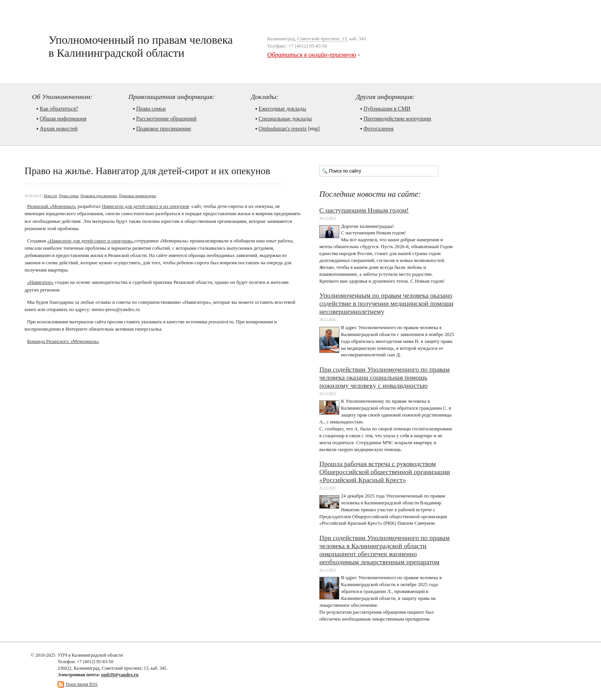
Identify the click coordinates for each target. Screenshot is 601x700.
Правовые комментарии (138, 196)
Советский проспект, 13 (322, 39)
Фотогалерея (378, 128)
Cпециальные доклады (285, 119)
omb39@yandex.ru (120, 675)
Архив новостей (59, 128)
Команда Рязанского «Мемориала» (63, 341)
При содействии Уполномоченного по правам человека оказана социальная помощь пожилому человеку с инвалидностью (385, 377)
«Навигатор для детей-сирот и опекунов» (90, 241)
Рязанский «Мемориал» (52, 206)
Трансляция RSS (81, 684)
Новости (50, 196)
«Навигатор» (40, 282)
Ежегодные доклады (282, 109)
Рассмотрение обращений (166, 119)
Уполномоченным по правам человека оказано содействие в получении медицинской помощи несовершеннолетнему (386, 303)
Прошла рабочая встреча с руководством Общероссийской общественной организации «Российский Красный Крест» (385, 472)
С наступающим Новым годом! (364, 210)
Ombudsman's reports (283, 128)
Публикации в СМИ (387, 109)
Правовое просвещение (164, 128)
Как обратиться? (59, 109)
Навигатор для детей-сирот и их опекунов (145, 206)
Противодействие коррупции (397, 119)
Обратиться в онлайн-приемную (312, 55)
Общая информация (63, 119)
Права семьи (151, 109)
